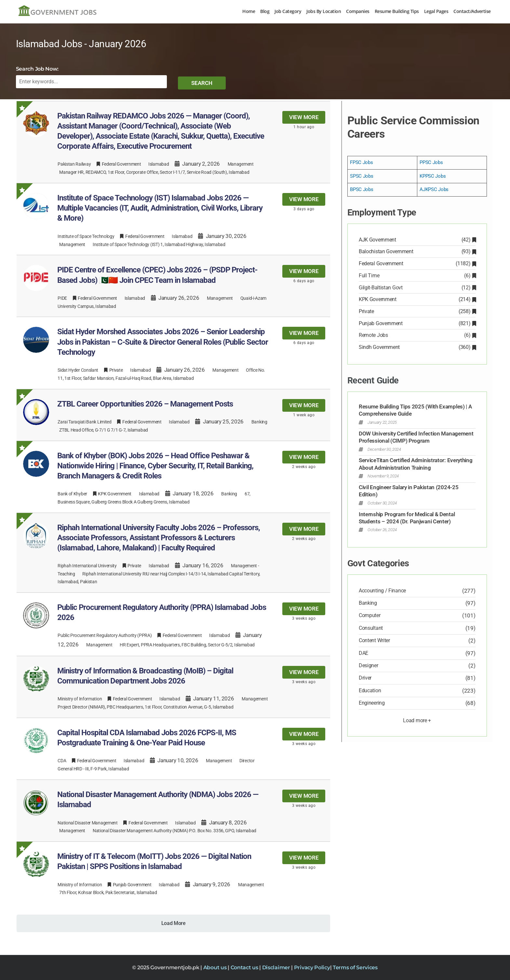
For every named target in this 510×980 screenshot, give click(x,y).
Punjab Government (417, 323)
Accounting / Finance (382, 591)
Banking (259, 422)
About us (215, 967)
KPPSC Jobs (433, 176)
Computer (370, 615)
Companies (358, 11)
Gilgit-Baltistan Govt (417, 288)
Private (417, 311)
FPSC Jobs (361, 162)
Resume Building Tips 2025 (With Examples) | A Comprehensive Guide (415, 410)
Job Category (288, 11)
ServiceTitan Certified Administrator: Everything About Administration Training (416, 464)
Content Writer (374, 640)
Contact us (245, 967)
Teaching (66, 574)
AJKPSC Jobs (434, 189)
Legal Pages (436, 11)
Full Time (417, 276)
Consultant (371, 628)
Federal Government (417, 263)
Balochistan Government (417, 251)
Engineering (372, 703)
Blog (265, 11)
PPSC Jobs (431, 162)
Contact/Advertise (472, 11)
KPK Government (417, 299)
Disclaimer (277, 967)
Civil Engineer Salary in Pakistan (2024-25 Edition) (409, 491)
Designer (369, 665)
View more (304, 117)
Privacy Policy (312, 967)
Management (241, 164)
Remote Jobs (417, 335)
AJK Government (417, 240)
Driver (365, 678)
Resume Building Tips (397, 11)
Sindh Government (417, 347)
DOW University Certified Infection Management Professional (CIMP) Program (416, 437)
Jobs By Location (324, 11)
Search (202, 83)
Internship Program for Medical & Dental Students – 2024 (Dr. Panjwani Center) (407, 518)
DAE (363, 653)
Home (249, 11)
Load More (174, 923)
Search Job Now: (37, 69)
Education (370, 690)
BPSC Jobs (362, 189)
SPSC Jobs (362, 176)
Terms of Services (355, 967)
